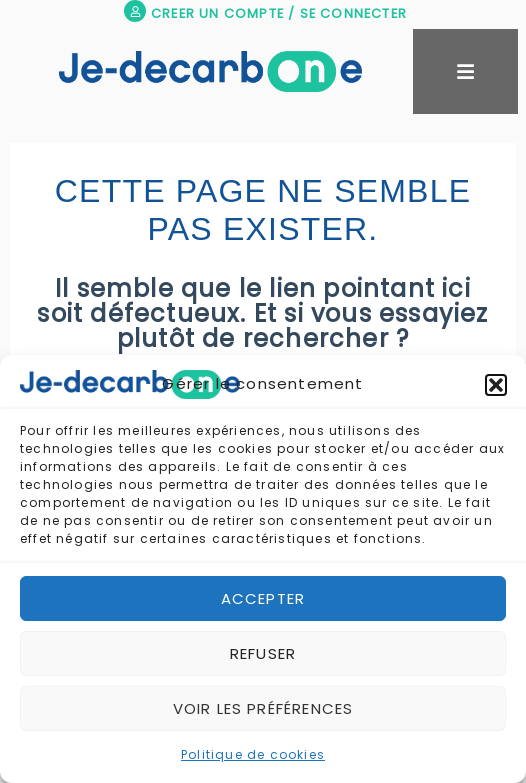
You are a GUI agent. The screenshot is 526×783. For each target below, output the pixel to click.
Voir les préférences (263, 708)
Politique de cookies (253, 754)
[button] (496, 385)
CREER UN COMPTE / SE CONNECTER (279, 13)
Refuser (263, 653)
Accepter (263, 598)
